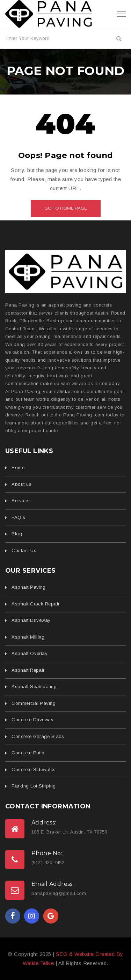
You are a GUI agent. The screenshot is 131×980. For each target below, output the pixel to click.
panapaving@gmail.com (59, 893)
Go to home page (66, 208)
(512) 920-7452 (48, 863)
